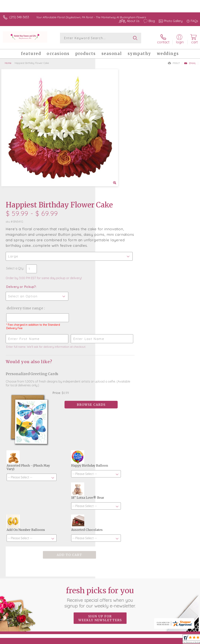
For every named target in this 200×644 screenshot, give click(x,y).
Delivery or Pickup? (116, 166)
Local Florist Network (161, 602)
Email (190, 62)
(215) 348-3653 (19, 17)
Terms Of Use (111, 602)
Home (8, 62)
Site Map (184, 602)
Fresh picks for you (100, 469)
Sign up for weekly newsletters (100, 490)
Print (174, 62)
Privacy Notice (134, 602)
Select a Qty (110, 148)
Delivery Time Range (120, 187)
